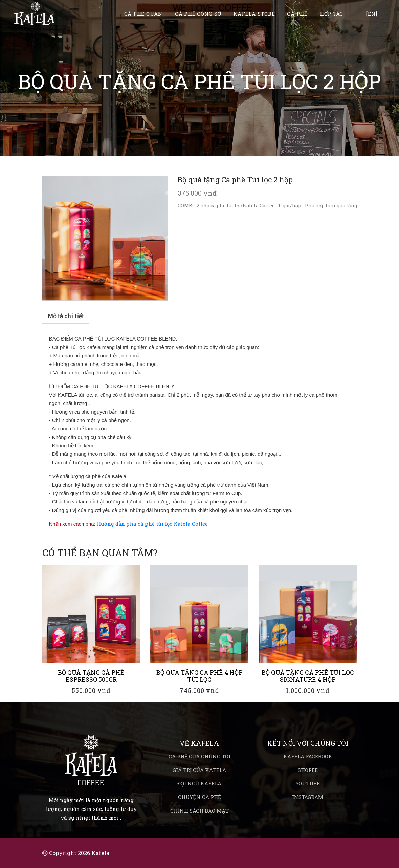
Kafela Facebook (308, 756)
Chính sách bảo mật (200, 811)
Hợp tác (331, 14)
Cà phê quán (143, 14)
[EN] (372, 14)
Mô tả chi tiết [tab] (66, 316)
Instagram (308, 797)
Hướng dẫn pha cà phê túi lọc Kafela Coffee (152, 524)
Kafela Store (254, 14)
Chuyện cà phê (200, 797)
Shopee (308, 770)
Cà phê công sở (198, 14)
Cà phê (297, 14)
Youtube (308, 783)
